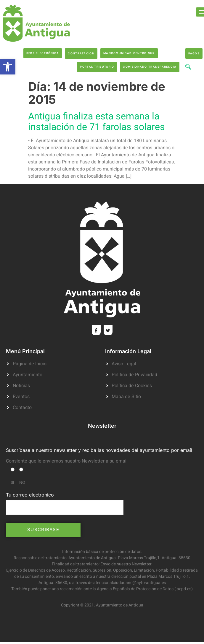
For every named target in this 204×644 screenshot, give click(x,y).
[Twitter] (108, 330)
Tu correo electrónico (65, 503)
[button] (8, 67)
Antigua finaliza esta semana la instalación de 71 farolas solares (97, 122)
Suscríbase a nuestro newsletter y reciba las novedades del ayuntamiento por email (99, 450)
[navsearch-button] (188, 68)
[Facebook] (96, 330)
